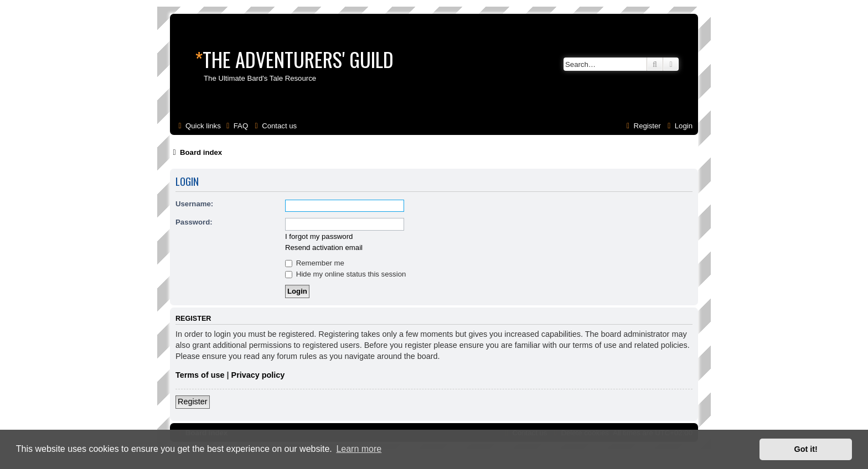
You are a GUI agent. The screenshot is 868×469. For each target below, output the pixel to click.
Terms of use (200, 375)
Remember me (315, 263)
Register (193, 402)
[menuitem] (236, 126)
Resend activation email (324, 247)
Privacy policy (258, 375)
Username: (194, 204)
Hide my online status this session (345, 274)
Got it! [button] (806, 449)
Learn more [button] (359, 449)
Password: (194, 222)
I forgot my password (319, 236)
